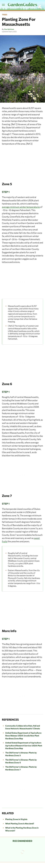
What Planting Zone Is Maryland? (20, 823)
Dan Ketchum (9, 29)
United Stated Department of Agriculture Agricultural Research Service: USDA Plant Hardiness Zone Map (24, 745)
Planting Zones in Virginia (16, 819)
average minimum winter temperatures (21, 207)
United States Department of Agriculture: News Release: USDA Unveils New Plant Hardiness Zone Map (23, 736)
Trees (4, 15)
